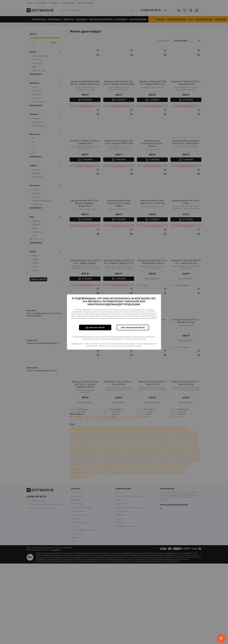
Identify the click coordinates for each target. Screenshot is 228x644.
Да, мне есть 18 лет (95, 327)
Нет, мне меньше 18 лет (133, 327)
